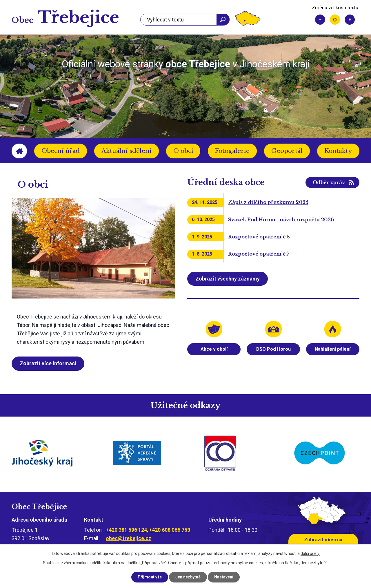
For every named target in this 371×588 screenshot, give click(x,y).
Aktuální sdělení (127, 151)
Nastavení (224, 577)
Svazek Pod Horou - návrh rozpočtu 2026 (281, 220)
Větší (350, 20)
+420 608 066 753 (170, 530)
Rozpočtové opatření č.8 (259, 237)
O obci (183, 151)
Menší (320, 20)
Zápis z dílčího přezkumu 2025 (268, 202)
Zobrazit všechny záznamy (228, 279)
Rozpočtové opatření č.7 (259, 254)
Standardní (335, 20)
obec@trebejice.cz (129, 538)
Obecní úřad (61, 151)
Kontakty (338, 151)
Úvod (19, 151)
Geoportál (287, 151)
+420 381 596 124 (126, 530)
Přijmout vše (150, 577)
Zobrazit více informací (48, 363)
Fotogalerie (232, 151)
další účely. (310, 553)
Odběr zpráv (329, 182)
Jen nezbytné (188, 577)
